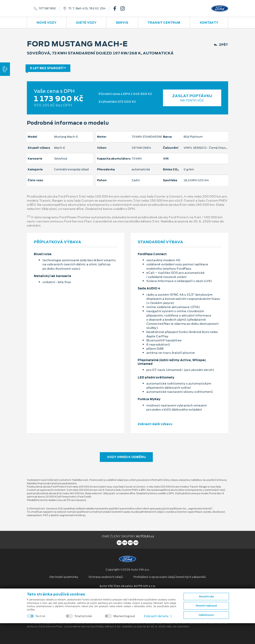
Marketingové (124, 616)
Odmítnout (206, 615)
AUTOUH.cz (145, 536)
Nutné (40, 616)
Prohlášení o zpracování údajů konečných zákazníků (170, 577)
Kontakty (209, 23)
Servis (122, 23)
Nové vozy (47, 23)
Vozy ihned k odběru (126, 457)
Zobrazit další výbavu (155, 424)
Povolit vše (206, 597)
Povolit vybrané (206, 606)
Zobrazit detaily (158, 616)
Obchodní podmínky (64, 577)
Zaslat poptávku (192, 98)
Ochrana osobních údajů (106, 577)
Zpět (221, 45)
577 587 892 (47, 8)
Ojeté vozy (86, 23)
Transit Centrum (164, 23)
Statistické (83, 616)
